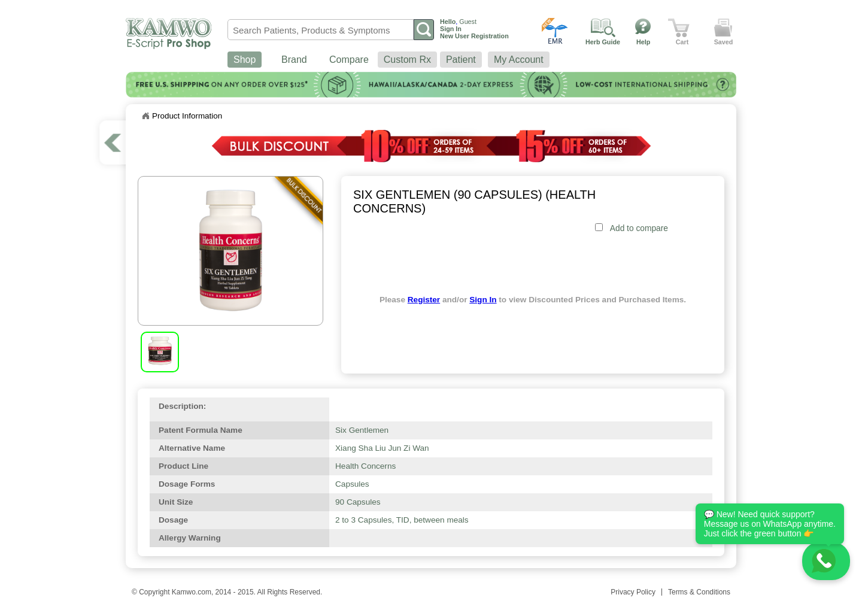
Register (424, 300)
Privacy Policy (633, 592)
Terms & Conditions (699, 592)
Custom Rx (407, 60)
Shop (245, 60)
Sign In (483, 300)
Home (145, 116)
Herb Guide (603, 42)
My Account (519, 60)
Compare (349, 60)
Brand (294, 60)
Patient (461, 60)
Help (643, 42)
